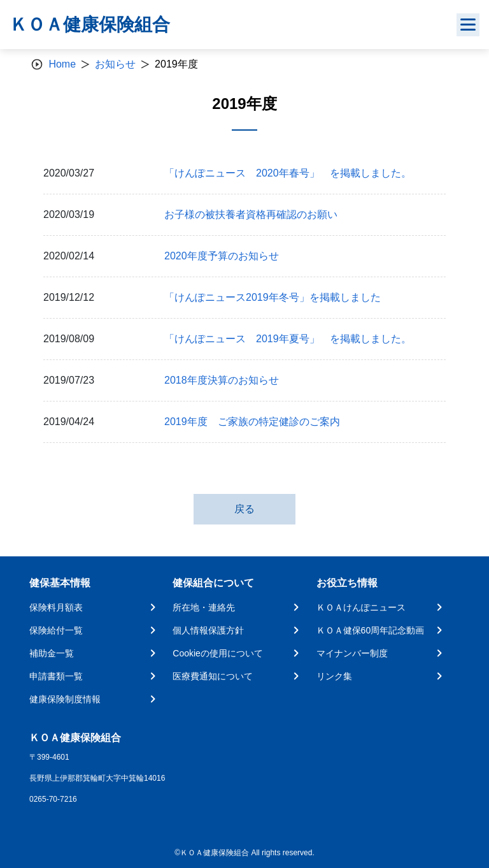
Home (62, 64)
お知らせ (115, 64)
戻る (244, 509)
